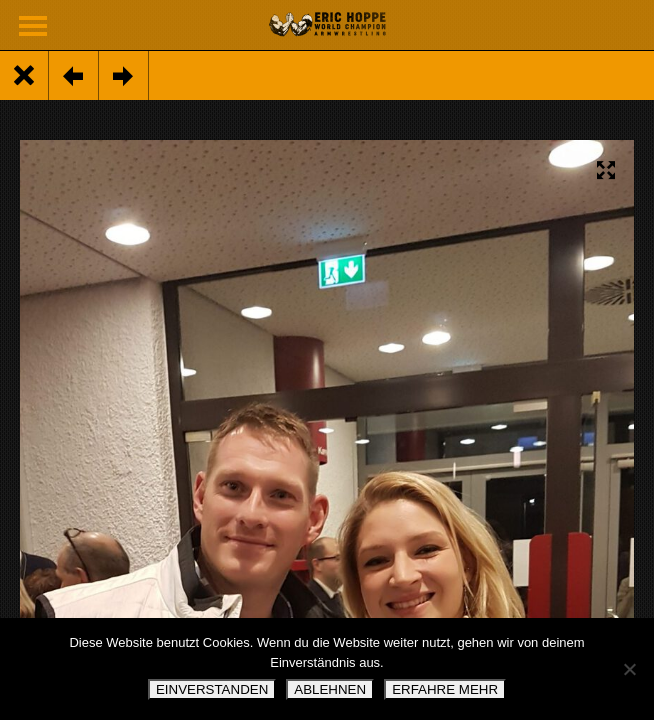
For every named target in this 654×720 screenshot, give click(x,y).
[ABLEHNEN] (629, 669)
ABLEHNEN (330, 689)
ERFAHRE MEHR (445, 689)
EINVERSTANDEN (212, 689)
